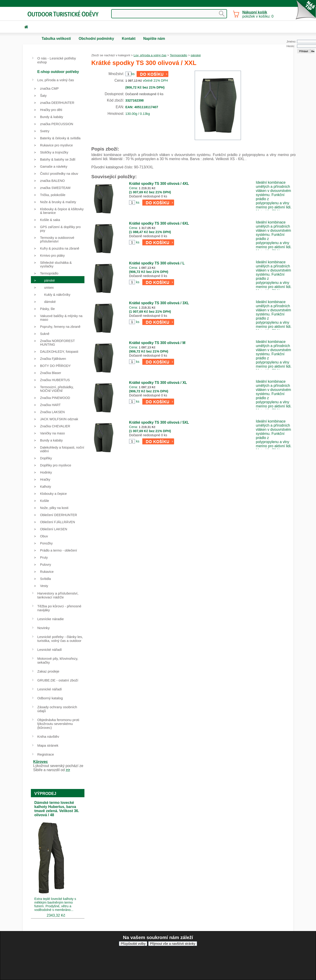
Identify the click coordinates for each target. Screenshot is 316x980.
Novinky (43, 628)
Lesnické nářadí (50, 650)
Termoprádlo (178, 55)
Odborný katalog (50, 698)
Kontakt (129, 39)
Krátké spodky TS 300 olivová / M (157, 343)
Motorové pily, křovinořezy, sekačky (58, 660)
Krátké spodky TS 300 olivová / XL (158, 383)
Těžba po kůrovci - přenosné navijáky (59, 608)
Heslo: (291, 46)
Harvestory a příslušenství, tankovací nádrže (58, 595)
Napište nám (154, 39)
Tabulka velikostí (56, 39)
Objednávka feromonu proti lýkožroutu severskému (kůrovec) (58, 724)
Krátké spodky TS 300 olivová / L (157, 263)
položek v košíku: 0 (258, 14)
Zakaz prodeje (48, 671)
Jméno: (291, 42)
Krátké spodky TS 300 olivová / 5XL (159, 422)
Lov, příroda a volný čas (150, 55)
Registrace (46, 754)
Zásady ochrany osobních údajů (57, 709)
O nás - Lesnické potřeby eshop (57, 60)
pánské (196, 55)
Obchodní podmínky (96, 39)
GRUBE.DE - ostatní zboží (58, 680)
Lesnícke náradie (51, 619)
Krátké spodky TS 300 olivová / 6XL (159, 223)
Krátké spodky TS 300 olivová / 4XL (159, 184)
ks (138, 202)
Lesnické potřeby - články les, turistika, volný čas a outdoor (60, 639)
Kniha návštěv (48, 736)
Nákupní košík (255, 12)
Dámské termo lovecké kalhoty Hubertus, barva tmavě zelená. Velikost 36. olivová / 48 (57, 809)
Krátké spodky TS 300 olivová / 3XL (159, 303)
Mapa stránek (48, 745)
